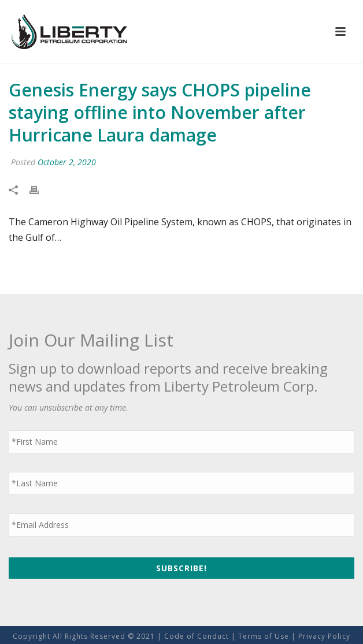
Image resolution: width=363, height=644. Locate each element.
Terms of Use (264, 636)
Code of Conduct (197, 636)
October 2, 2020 (67, 162)
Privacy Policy (324, 636)
